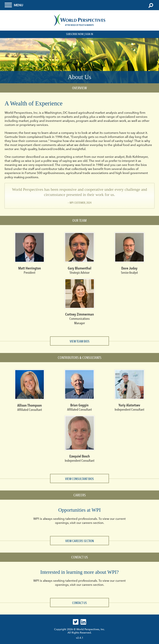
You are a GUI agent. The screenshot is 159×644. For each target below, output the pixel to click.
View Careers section (80, 541)
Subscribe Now (75, 34)
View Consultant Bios (79, 479)
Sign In (89, 34)
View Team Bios (80, 341)
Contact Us (79, 603)
